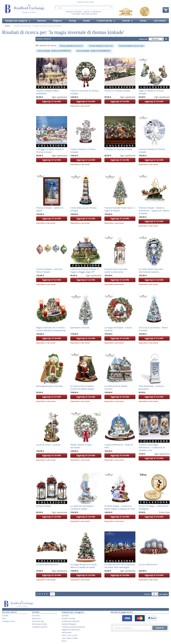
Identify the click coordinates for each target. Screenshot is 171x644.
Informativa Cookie (39, 624)
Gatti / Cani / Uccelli (69, 635)
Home (8, 26)
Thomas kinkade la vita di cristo (131, 46)
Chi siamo (36, 616)
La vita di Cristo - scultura (48, 445)
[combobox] (84, 8)
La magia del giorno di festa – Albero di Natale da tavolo (84, 566)
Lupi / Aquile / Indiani (70, 638)
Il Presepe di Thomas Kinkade (118, 149)
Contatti (5, 616)
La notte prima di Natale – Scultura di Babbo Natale (83, 387)
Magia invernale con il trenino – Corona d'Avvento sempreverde (51, 329)
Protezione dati (38, 621)
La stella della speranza (47, 564)
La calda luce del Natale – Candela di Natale (82, 507)
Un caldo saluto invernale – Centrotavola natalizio (151, 270)
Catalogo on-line (9, 621)
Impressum (36, 618)
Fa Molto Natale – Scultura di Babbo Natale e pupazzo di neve (120, 507)
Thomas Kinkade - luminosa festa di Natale (49, 270)
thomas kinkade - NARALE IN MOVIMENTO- (94, 51)
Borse (64, 641)
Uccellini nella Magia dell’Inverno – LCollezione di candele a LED (152, 447)
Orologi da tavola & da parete (73, 627)
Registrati (160, 628)
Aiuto (92, 2)
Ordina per (143, 39)
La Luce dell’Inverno (148, 564)
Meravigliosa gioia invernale (49, 386)
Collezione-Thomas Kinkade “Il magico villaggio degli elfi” (85, 270)
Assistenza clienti (83, 2)
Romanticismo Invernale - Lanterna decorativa (116, 270)
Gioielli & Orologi (68, 618)
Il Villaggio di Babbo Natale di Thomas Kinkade (50, 151)
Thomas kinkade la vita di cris (71, 46)
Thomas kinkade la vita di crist (101, 46)
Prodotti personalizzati (71, 621)
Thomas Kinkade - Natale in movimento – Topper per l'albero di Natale (154, 211)
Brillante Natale (44, 506)
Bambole (65, 616)
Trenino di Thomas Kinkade (117, 91)
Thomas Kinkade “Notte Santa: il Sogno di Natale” (120, 209)
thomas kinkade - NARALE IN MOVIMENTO (54, 51)
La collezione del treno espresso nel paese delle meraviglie (120, 566)
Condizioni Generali (40, 627)
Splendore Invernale (80, 328)
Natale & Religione (69, 624)
